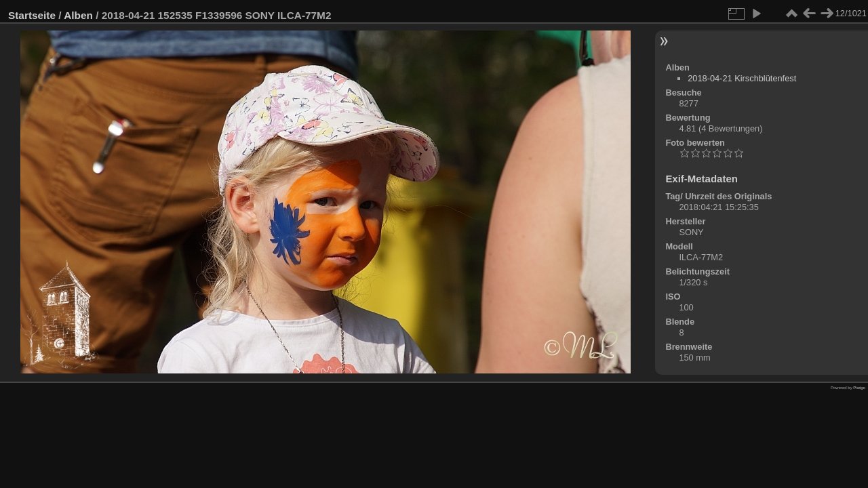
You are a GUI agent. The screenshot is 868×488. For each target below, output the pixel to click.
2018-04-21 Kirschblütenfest (742, 78)
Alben (78, 15)
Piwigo (859, 388)
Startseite (32, 15)
